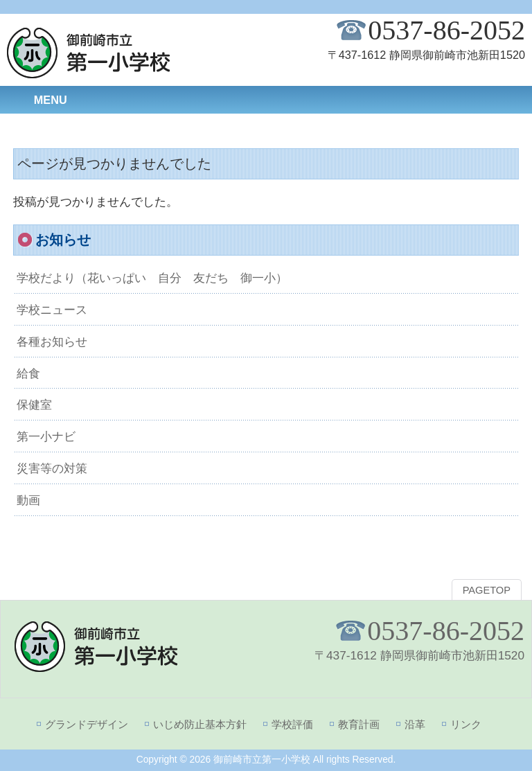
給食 (28, 373)
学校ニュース (52, 310)
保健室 (34, 405)
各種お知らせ (52, 342)
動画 (28, 500)
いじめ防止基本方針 (200, 724)
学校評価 (292, 724)
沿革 (415, 724)
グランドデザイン (87, 724)
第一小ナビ (46, 436)
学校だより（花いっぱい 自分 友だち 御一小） (152, 278)
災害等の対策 (52, 468)
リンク (466, 724)
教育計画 (359, 724)
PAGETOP (487, 590)
